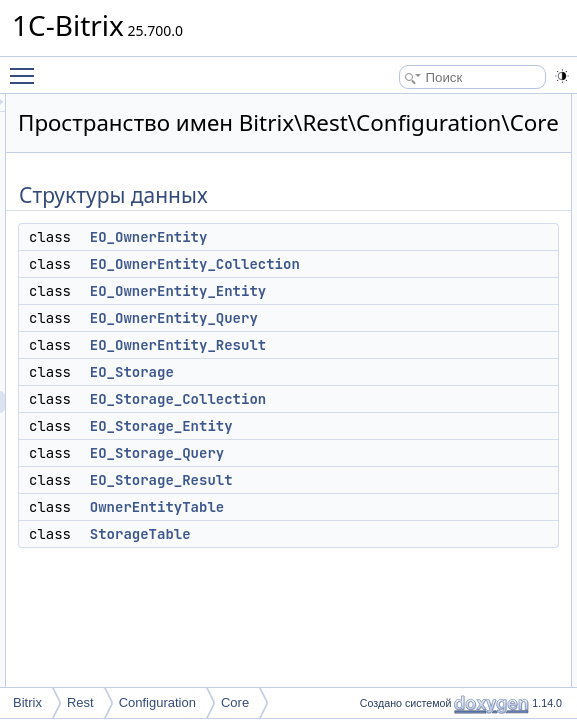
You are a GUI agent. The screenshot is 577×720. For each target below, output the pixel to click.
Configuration (157, 702)
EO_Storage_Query (407, 481)
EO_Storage (382, 400)
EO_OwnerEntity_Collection (445, 292)
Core (235, 702)
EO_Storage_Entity (411, 454)
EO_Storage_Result (411, 508)
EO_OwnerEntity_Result (428, 373)
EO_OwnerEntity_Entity (428, 319)
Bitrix (27, 702)
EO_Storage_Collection (428, 427)
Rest (80, 702)
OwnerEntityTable (407, 535)
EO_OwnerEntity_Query (424, 346)
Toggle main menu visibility (27, 67)
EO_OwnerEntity (399, 265)
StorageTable (390, 562)
